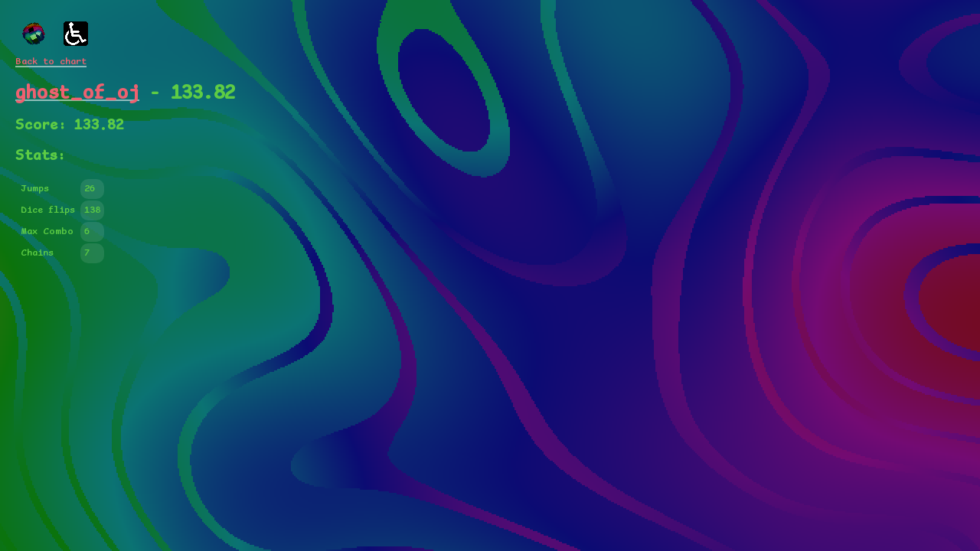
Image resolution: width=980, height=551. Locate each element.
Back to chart (51, 62)
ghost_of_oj (77, 93)
